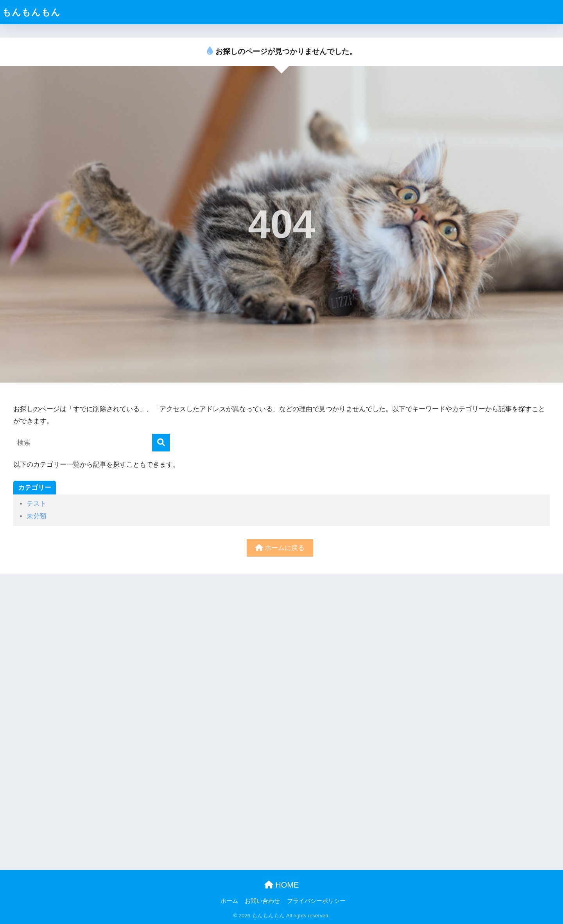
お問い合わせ (262, 901)
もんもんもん (31, 12)
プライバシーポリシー (316, 901)
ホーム (229, 901)
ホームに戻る (280, 548)
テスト (37, 504)
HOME (282, 885)
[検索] (161, 443)
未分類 (37, 516)
